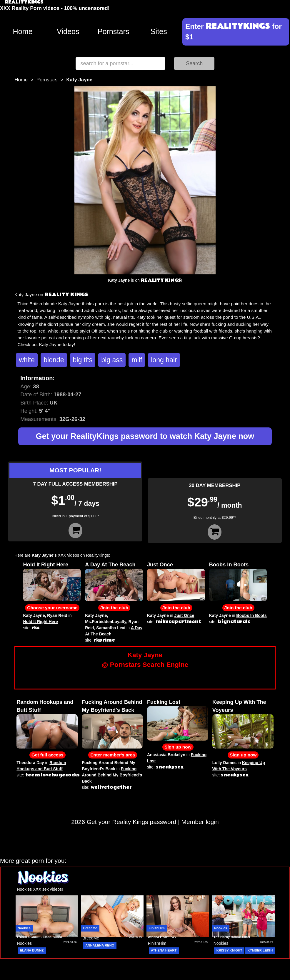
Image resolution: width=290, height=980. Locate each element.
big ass (112, 360)
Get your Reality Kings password (132, 822)
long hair (164, 360)
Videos (68, 31)
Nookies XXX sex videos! (40, 889)
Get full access (47, 755)
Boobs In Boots (229, 565)
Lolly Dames (224, 763)
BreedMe (90, 928)
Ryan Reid (57, 615)
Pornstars (114, 31)
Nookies (24, 928)
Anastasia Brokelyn (166, 755)
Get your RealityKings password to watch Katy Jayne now (145, 436)
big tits (83, 360)
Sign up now (178, 747)
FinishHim (157, 928)
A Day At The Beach (110, 565)
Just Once (160, 565)
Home (23, 31)
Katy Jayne (34, 615)
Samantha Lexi (111, 628)
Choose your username (52, 608)
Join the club (114, 608)
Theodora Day (30, 763)
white (27, 360)
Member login (200, 822)
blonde (54, 360)
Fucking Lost (164, 702)
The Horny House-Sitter (232, 937)
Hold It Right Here (46, 565)
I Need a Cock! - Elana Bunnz (40, 937)
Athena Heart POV (162, 937)
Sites (159, 31)
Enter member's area (113, 755)
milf (137, 360)
